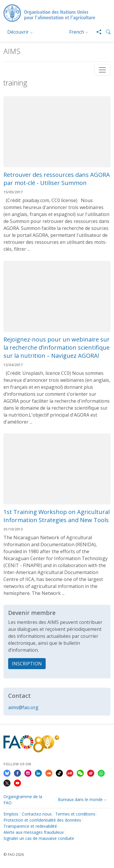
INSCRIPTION (27, 664)
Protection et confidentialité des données (42, 820)
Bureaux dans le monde (80, 799)
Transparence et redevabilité (30, 826)
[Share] (97, 32)
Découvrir (18, 32)
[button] (106, 32)
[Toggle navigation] (102, 70)
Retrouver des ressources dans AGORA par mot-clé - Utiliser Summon (57, 179)
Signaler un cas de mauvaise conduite (39, 838)
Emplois (11, 814)
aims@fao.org (23, 707)
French (77, 32)
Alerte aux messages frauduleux (34, 832)
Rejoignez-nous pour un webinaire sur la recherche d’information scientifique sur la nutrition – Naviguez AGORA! (57, 347)
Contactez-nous (37, 814)
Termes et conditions (75, 814)
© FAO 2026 (14, 854)
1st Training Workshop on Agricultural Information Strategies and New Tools (57, 516)
